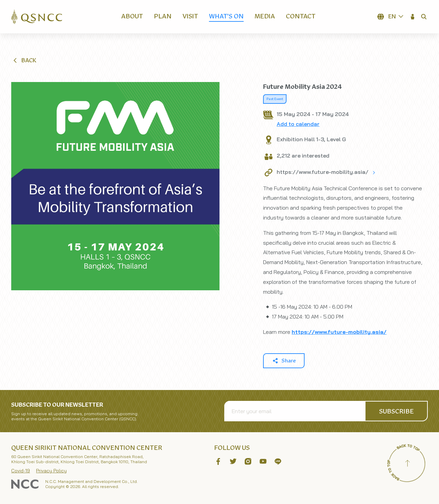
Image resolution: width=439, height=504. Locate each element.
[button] (413, 17)
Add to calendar (298, 124)
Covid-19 (21, 471)
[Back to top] (407, 464)
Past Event (275, 99)
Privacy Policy (51, 471)
